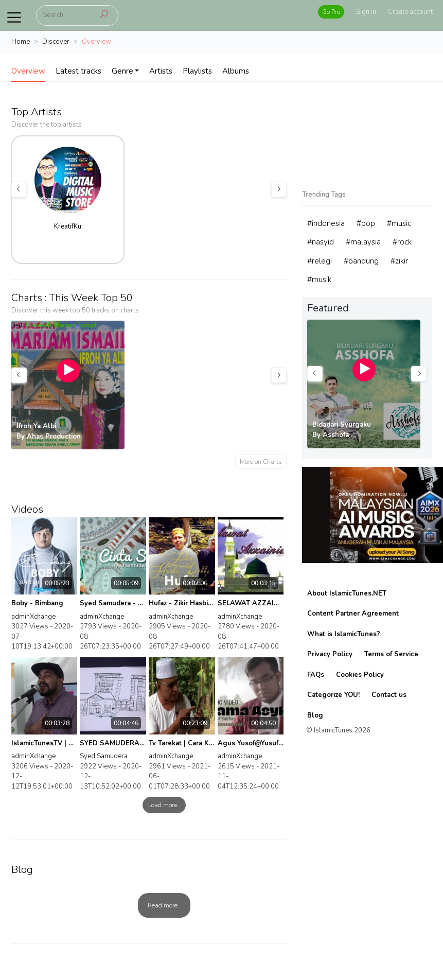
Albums (236, 71)
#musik (319, 279)
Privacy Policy (330, 654)
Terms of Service (391, 654)
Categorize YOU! (333, 695)
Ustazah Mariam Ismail (61, 325)
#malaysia (363, 242)
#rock (402, 242)
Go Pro (331, 12)
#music (399, 223)
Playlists (197, 71)
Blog (315, 715)
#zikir (399, 261)
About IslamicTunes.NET (347, 593)
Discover (56, 42)
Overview (28, 71)
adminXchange (33, 617)
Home (21, 42)
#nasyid (321, 242)
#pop (366, 223)
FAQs (316, 675)
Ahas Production (54, 436)
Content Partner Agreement (353, 614)
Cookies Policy (360, 675)
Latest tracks (78, 71)
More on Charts (261, 462)
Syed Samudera (104, 756)
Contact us (389, 695)
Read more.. (164, 905)
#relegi (320, 261)
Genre (122, 71)
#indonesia (326, 223)
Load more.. (164, 805)
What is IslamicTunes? (344, 634)
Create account (410, 12)
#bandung (361, 261)
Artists (161, 71)
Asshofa (336, 435)
